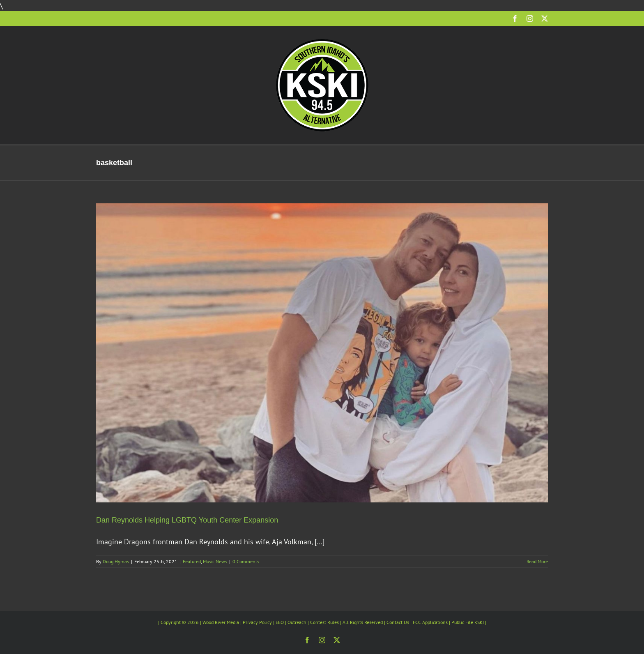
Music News (215, 561)
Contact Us (398, 622)
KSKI (479, 622)
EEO (280, 622)
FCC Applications (430, 622)
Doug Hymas (116, 561)
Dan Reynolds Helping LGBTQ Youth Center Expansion (187, 520)
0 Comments (246, 561)
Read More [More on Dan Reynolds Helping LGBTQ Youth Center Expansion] (537, 561)
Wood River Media (221, 622)
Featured (192, 561)
